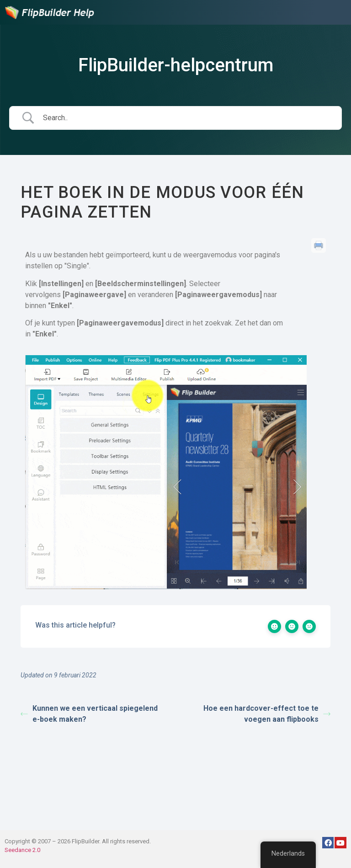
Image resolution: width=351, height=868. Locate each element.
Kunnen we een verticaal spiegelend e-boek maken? (89, 714)
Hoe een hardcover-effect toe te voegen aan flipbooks (267, 714)
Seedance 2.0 (22, 850)
